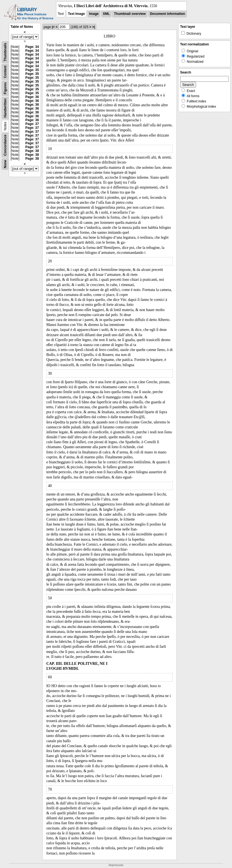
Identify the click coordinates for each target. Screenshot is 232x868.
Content (5, 72)
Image (94, 14)
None (5, 164)
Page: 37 (32, 124)
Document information (167, 14)
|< (53, 27)
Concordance (5, 145)
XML (106, 14)
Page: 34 (32, 47)
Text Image (76, 14)
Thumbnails (5, 52)
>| (94, 27)
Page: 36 (32, 97)
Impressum (116, 865)
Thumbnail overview (130, 14)
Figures (5, 88)
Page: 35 (32, 70)
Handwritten (5, 108)
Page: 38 (32, 151)
